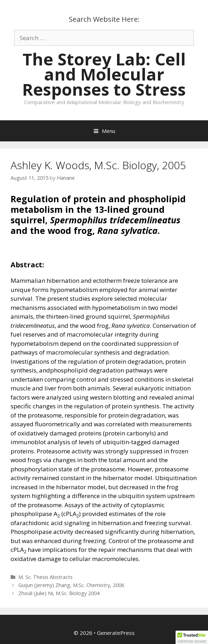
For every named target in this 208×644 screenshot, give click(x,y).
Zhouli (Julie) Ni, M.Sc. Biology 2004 (59, 593)
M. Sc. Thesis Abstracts (45, 577)
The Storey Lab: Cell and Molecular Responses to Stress (104, 74)
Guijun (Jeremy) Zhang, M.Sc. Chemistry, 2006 (71, 585)
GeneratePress (116, 633)
